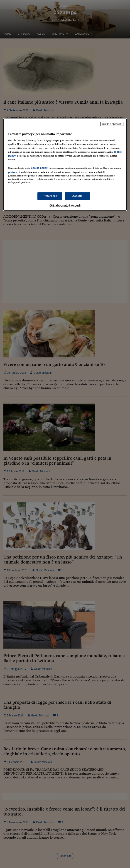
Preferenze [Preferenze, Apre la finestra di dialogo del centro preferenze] (50, 196)
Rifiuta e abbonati (112, 124)
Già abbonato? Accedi (65, 205)
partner (13, 172)
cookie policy (39, 168)
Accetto (78, 196)
